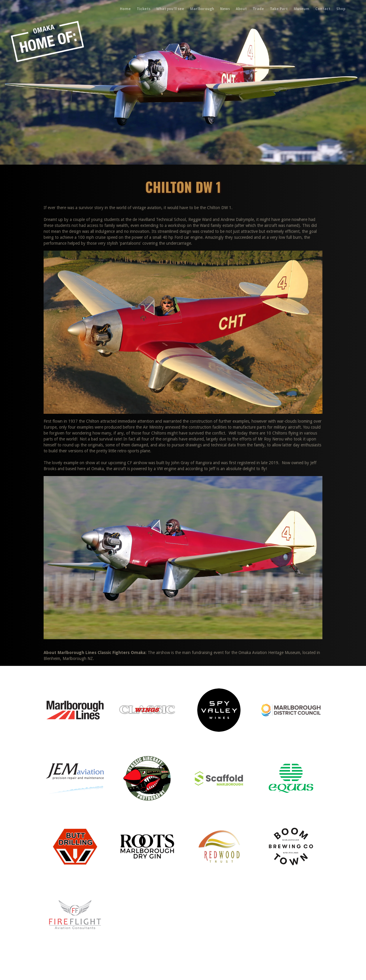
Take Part (279, 9)
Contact (323, 9)
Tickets (144, 9)
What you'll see (170, 9)
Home (125, 9)
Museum (301, 9)
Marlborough (202, 9)
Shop (341, 9)
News (225, 9)
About (241, 9)
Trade (258, 9)
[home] (31, 9)
